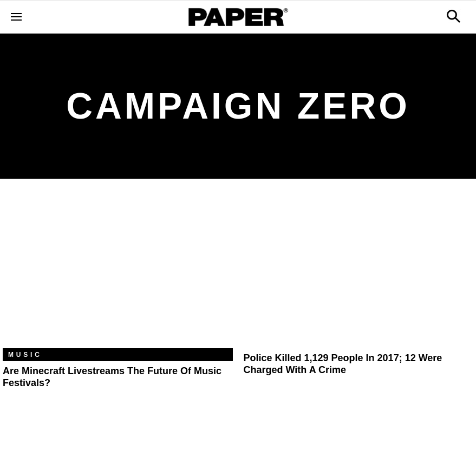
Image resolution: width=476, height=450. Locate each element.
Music (25, 355)
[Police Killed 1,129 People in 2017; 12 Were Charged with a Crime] (359, 272)
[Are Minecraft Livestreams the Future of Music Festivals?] (118, 272)
